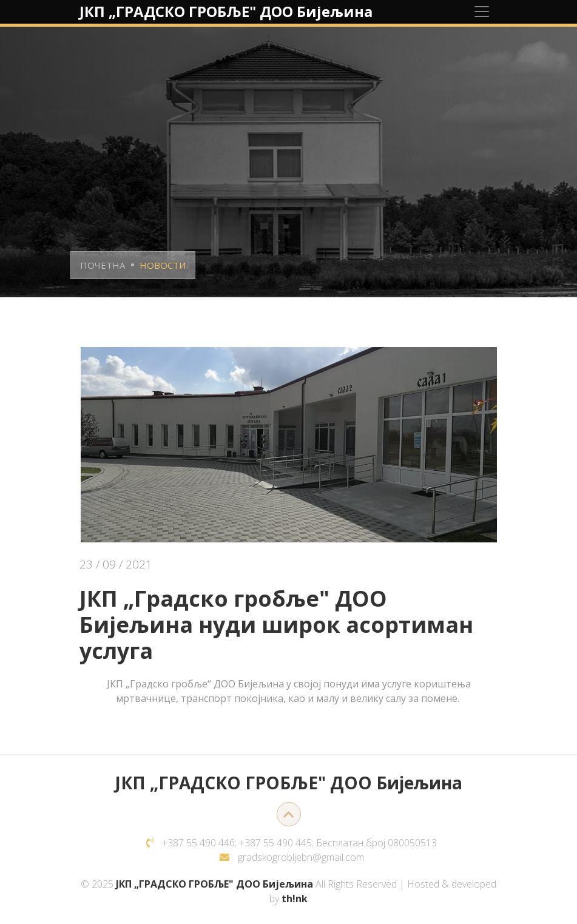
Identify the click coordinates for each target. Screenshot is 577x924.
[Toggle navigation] (482, 12)
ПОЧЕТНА (103, 265)
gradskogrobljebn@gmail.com (301, 857)
